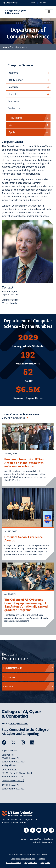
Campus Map (36, 839)
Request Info (29, 118)
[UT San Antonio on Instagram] (51, 830)
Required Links (31, 863)
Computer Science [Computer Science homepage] (20, 65)
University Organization (43, 842)
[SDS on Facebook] (5, 743)
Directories (48, 839)
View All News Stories (15, 418)
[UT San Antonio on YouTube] (39, 830)
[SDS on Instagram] (23, 743)
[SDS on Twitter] (14, 743)
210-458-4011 (19, 822)
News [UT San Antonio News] (33, 3)
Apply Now (28, 686)
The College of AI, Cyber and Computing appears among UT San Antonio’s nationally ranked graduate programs (26, 605)
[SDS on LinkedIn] (33, 743)
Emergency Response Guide (23, 859)
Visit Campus (28, 677)
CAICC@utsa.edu (19, 724)
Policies (42, 859)
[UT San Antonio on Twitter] (33, 830)
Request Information (28, 668)
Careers (24, 839)
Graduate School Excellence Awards (24, 539)
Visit (29, 125)
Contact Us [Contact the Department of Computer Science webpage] (14, 108)
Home (5, 47)
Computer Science (18, 47)
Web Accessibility (14, 863)
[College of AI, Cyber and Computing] (15, 12)
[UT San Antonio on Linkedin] (45, 830)
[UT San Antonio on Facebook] (26, 830)
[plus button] (28, 73)
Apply (29, 132)
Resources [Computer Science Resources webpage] (13, 101)
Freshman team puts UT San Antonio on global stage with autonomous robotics (24, 463)
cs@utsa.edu (11, 303)
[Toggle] (49, 12)
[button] (52, 3)
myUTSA (43, 3)
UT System (45, 863)
